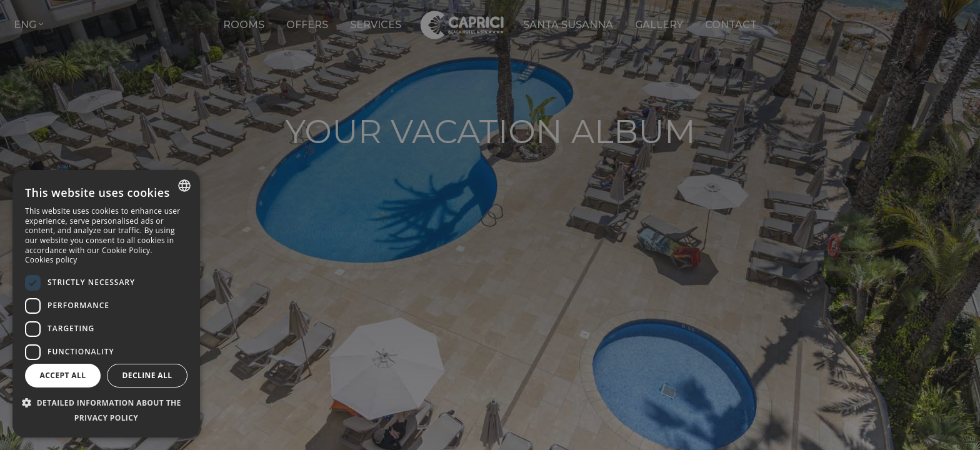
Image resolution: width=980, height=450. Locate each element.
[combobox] (184, 186)
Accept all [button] (63, 375)
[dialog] (106, 304)
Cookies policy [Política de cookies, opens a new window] (51, 260)
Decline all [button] (147, 375)
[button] (106, 410)
